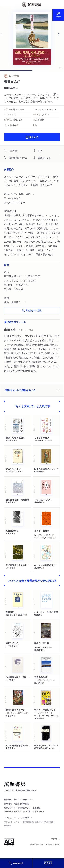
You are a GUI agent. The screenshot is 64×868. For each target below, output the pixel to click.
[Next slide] (61, 34)
